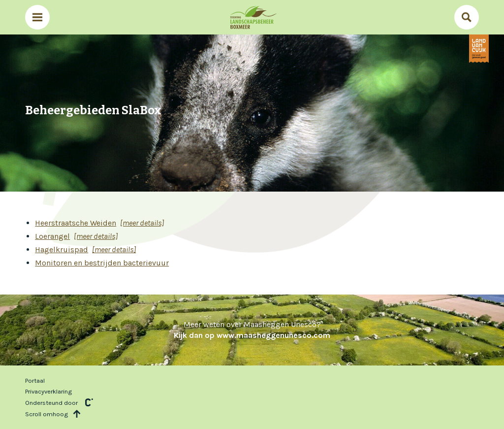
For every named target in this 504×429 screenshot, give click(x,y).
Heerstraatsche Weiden (76, 223)
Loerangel (52, 236)
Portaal (35, 380)
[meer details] (142, 223)
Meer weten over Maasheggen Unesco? (252, 330)
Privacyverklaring (48, 391)
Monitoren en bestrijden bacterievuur (102, 263)
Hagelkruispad (62, 249)
